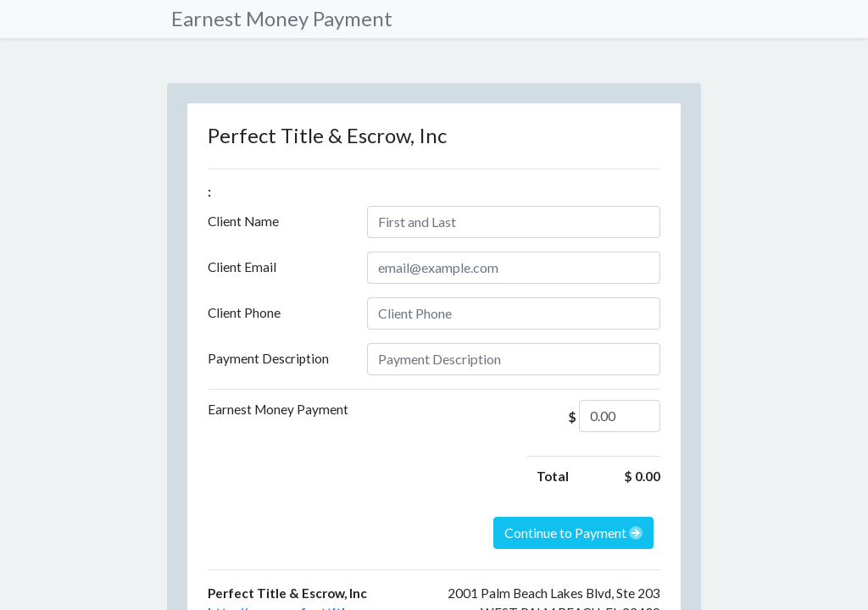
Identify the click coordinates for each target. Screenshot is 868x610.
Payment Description (268, 358)
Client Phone (244, 313)
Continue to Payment (573, 532)
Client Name (243, 221)
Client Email (242, 267)
